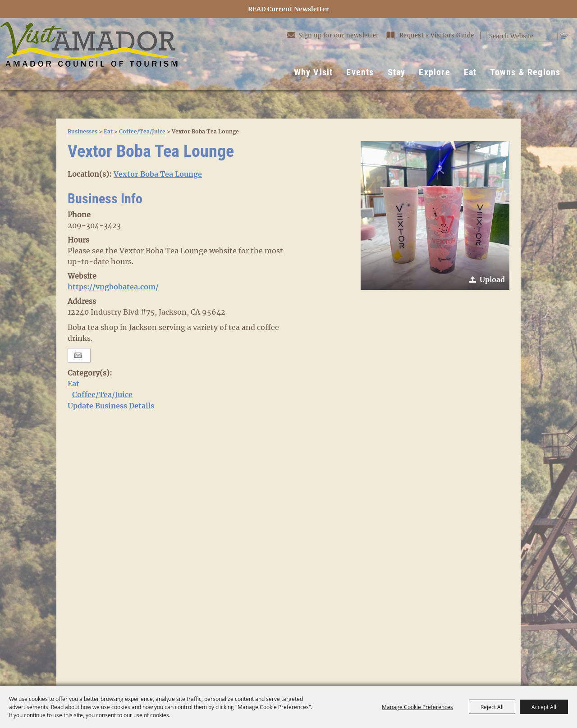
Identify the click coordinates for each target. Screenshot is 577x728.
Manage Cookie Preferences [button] (417, 707)
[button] (435, 215)
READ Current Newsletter (288, 9)
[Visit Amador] (89, 54)
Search (547, 36)
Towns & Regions (525, 72)
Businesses (82, 131)
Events (360, 72)
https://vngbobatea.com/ (113, 287)
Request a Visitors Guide (431, 35)
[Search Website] (515, 37)
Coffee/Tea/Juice (142, 131)
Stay (397, 72)
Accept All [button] (544, 707)
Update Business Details (111, 406)
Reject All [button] (492, 707)
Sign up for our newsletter (333, 35)
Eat (470, 72)
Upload (492, 279)
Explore (434, 72)
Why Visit (314, 72)
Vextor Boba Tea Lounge (158, 174)
